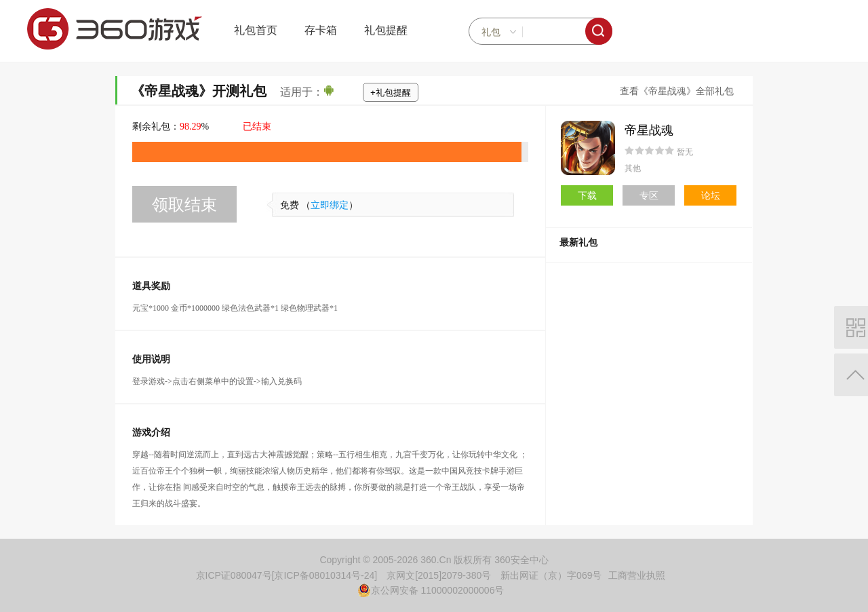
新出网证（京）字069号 (551, 575)
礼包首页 (256, 30)
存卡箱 (321, 30)
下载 (587, 195)
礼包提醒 (386, 30)
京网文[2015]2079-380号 (439, 575)
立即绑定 (330, 205)
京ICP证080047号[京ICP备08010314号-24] (287, 575)
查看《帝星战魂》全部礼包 (677, 91)
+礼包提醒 (391, 93)
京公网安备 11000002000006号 (431, 590)
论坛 (711, 195)
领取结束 (184, 205)
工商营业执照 (637, 575)
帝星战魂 (649, 130)
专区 (649, 195)
